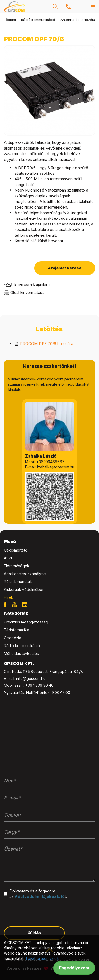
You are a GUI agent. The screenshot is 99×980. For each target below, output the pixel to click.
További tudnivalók (42, 958)
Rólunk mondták (18, 582)
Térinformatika (16, 630)
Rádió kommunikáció (38, 20)
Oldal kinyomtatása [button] (24, 292)
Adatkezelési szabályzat (25, 574)
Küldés (34, 933)
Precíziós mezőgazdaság (26, 622)
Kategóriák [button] (16, 613)
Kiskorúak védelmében (24, 589)
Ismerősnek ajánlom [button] (27, 284)
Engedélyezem (74, 968)
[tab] (49, 542)
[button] (55, 7)
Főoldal (10, 20)
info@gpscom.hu (31, 678)
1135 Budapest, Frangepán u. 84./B (53, 672)
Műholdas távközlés (21, 653)
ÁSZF (9, 558)
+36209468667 (50, 462)
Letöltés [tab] (49, 329)
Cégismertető (16, 550)
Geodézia (13, 638)
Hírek (9, 597)
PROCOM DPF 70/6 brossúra (47, 344)
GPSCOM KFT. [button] (19, 663)
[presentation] (44, 912)
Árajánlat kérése (65, 268)
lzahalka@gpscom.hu (56, 467)
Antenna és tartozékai (79, 20)
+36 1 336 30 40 (39, 685)
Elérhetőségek (17, 566)
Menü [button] (10, 541)
